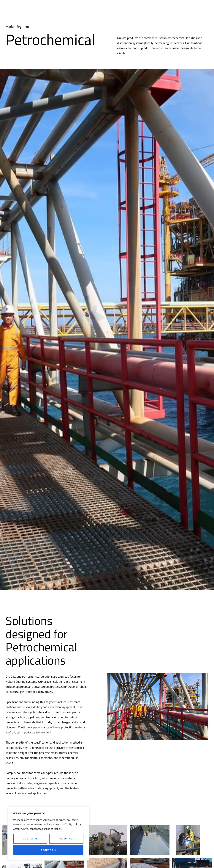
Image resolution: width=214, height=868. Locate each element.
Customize (30, 839)
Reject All (66, 839)
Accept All (49, 850)
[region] (48, 834)
